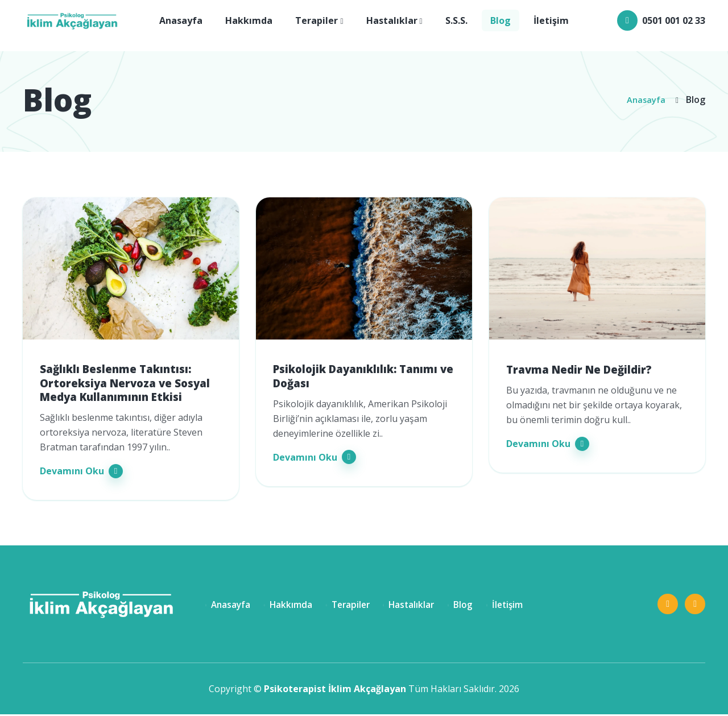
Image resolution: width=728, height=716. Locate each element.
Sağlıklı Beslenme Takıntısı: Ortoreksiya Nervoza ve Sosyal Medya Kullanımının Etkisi (129, 384)
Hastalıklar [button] (392, 22)
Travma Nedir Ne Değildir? (583, 370)
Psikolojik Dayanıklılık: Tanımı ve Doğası (361, 377)
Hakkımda (249, 22)
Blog (500, 22)
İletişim (551, 22)
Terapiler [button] (317, 22)
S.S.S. (456, 22)
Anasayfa (181, 22)
